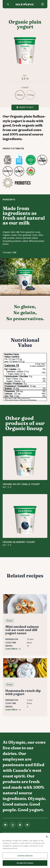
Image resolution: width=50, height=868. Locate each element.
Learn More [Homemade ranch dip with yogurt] (11, 710)
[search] (8, 4)
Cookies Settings (25, 855)
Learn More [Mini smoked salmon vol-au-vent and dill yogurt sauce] (11, 649)
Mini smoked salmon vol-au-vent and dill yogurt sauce (22, 630)
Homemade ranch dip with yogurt (23, 692)
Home (25, 4)
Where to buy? (26, 107)
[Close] (47, 837)
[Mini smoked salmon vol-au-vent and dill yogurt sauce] (25, 604)
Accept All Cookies (25, 863)
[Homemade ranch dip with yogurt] (25, 668)
